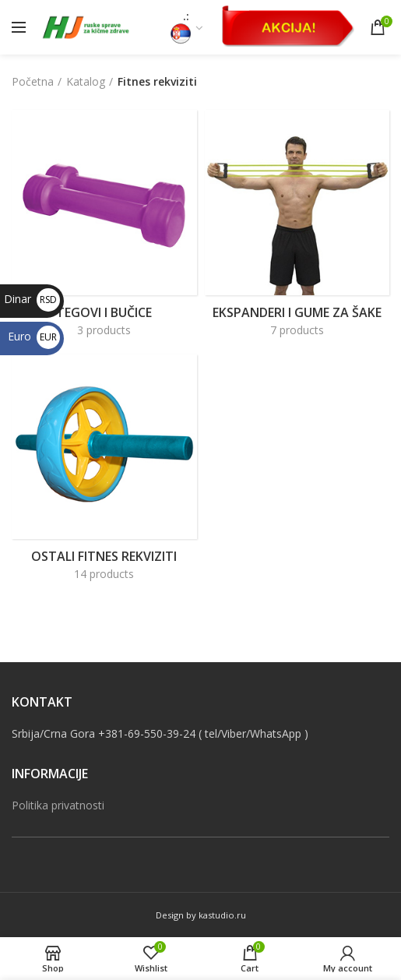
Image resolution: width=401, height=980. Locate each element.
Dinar (32, 299)
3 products (104, 330)
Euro (34, 336)
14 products (104, 574)
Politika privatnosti (58, 805)
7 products (297, 330)
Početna (33, 81)
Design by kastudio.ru (201, 915)
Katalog (86, 81)
